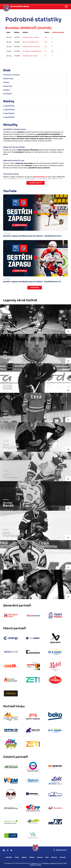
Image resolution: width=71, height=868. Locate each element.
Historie (54, 857)
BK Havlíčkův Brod (20, 7)
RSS (65, 863)
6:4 (46, 47)
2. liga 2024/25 (9, 110)
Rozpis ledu (8, 86)
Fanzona (40, 857)
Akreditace (8, 94)
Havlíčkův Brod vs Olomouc (31, 47)
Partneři (63, 857)
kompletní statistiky (54, 61)
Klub (47, 857)
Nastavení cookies (35, 865)
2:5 (46, 56)
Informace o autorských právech (53, 863)
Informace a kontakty (11, 75)
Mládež (32, 857)
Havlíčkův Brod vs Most (30, 56)
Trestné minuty (58, 32)
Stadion (6, 82)
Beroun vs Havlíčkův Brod (31, 42)
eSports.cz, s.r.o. (37, 863)
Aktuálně (9, 857)
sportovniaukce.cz (40, 177)
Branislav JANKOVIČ (21, 28)
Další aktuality (36, 183)
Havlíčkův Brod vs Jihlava (31, 37)
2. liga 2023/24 (9, 113)
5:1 (45, 51)
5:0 (46, 42)
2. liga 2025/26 (9, 106)
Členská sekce (60, 850)
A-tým (17, 857)
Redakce (7, 90)
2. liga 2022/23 (9, 117)
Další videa (35, 288)
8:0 (46, 37)
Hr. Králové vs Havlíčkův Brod (32, 51)
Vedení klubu (8, 79)
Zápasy (24, 857)
